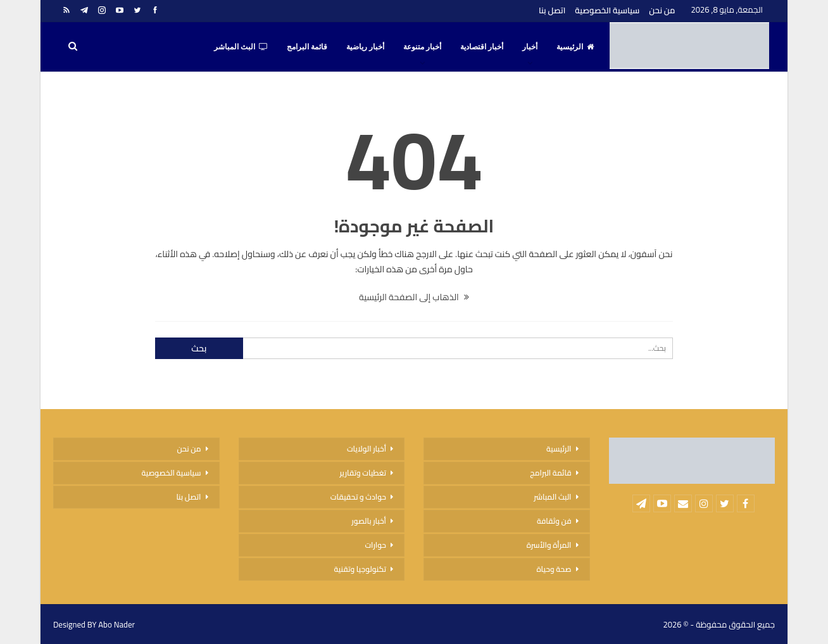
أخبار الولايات (367, 449)
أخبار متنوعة (422, 47)
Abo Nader (116, 624)
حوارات (375, 545)
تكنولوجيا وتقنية (360, 569)
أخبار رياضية (365, 47)
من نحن (662, 10)
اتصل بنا (552, 10)
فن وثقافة (554, 521)
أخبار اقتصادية (482, 47)
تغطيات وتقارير (363, 473)
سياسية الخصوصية (607, 10)
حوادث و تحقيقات (358, 497)
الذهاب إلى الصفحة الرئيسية (414, 297)
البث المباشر (241, 47)
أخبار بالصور (369, 521)
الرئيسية (575, 47)
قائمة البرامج (307, 47)
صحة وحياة (554, 569)
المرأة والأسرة (549, 545)
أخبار (530, 47)
